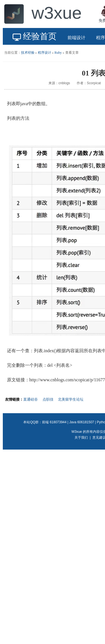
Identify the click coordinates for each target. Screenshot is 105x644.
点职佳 (48, 399)
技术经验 (28, 53)
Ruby (58, 53)
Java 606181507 (82, 422)
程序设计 (45, 53)
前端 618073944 (54, 422)
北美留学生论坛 (71, 399)
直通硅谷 (31, 399)
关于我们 (81, 438)
